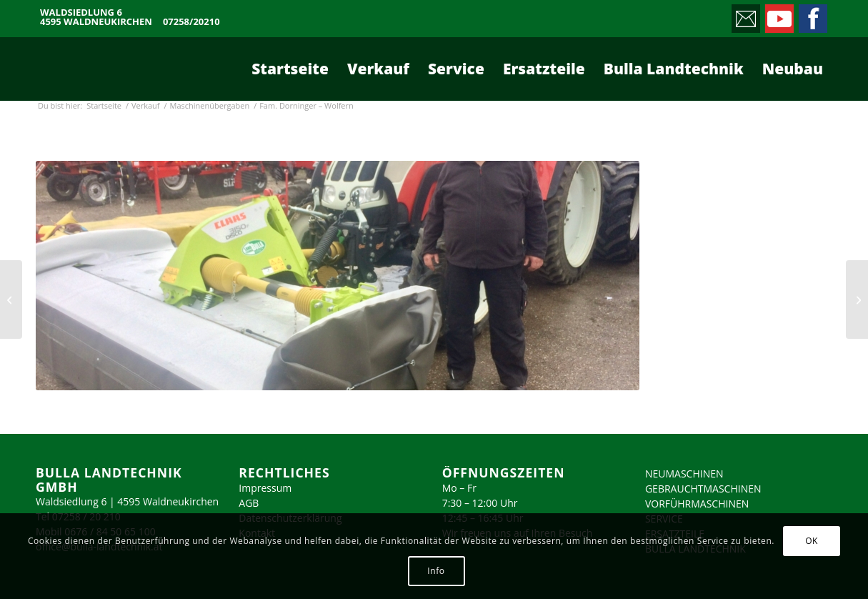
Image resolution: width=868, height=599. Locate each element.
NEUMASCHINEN (684, 474)
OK (812, 541)
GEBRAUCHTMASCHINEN (703, 489)
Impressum (265, 488)
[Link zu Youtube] (778, 15)
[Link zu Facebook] (812, 15)
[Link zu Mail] (745, 15)
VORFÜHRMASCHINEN (697, 504)
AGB (249, 503)
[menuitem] (290, 69)
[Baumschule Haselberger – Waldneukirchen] (857, 299)
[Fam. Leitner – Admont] (11, 299)
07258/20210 (191, 22)
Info (436, 571)
